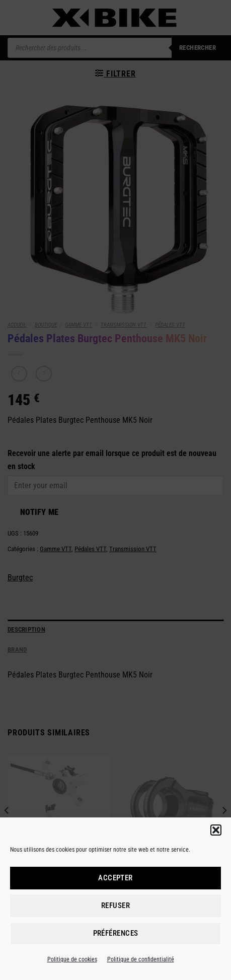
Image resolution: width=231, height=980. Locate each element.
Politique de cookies (72, 959)
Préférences (116, 933)
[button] (216, 830)
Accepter (115, 878)
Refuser (115, 906)
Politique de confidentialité (141, 959)
